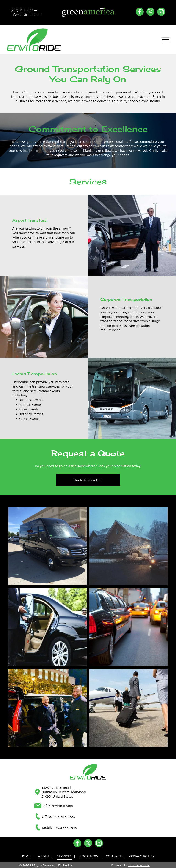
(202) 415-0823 (64, 816)
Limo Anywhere (139, 865)
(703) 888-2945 (66, 827)
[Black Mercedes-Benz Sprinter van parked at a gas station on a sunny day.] (48, 546)
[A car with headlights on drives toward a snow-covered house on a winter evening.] (128, 546)
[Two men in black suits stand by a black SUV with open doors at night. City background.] (48, 707)
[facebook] (140, 12)
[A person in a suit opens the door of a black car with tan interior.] (48, 627)
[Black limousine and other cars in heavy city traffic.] (128, 627)
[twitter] (150, 12)
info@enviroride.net (58, 805)
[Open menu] (165, 39)
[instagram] (161, 12)
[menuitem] (27, 856)
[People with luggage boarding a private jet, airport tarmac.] (128, 707)
